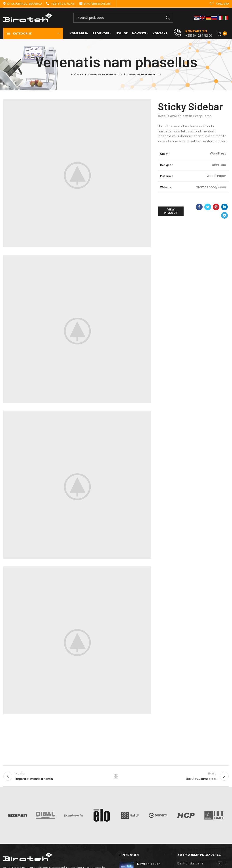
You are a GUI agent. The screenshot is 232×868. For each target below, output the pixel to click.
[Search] (123, 18)
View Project (171, 211)
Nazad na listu (116, 776)
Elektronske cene (190, 863)
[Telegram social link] (224, 215)
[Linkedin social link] (224, 207)
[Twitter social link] (208, 207)
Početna (77, 75)
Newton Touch (149, 864)
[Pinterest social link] (216, 207)
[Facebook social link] (199, 207)
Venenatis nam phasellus (105, 75)
